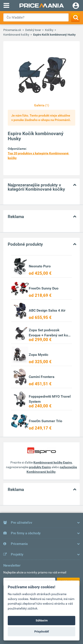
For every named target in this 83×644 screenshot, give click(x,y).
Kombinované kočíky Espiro (53, 462)
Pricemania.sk (12, 30)
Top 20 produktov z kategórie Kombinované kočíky (39, 156)
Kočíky (49, 30)
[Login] (76, 6)
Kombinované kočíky (16, 35)
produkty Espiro (40, 467)
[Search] (75, 17)
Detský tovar (33, 30)
